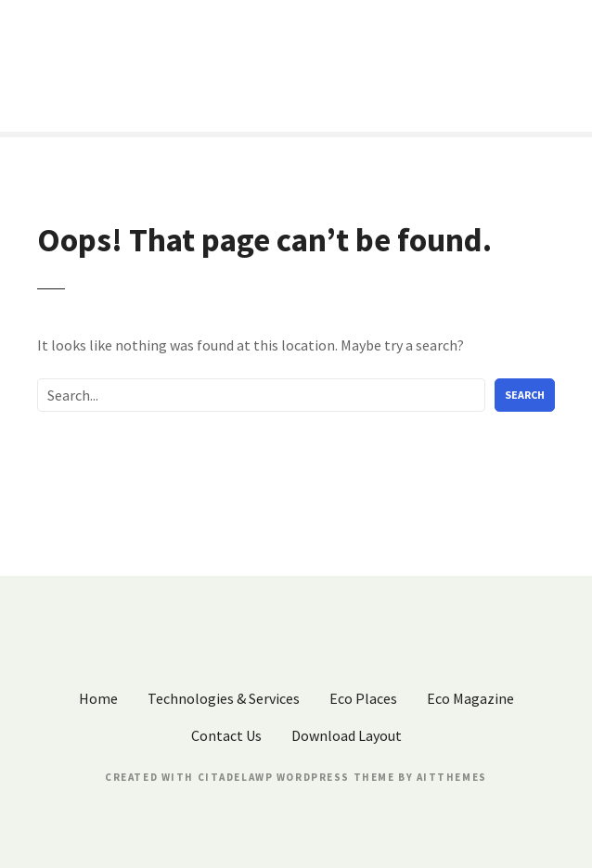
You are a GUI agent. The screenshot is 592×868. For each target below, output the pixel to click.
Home (98, 698)
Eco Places (363, 698)
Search (525, 395)
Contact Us (226, 735)
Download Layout (347, 735)
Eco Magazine (470, 698)
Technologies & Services (224, 698)
